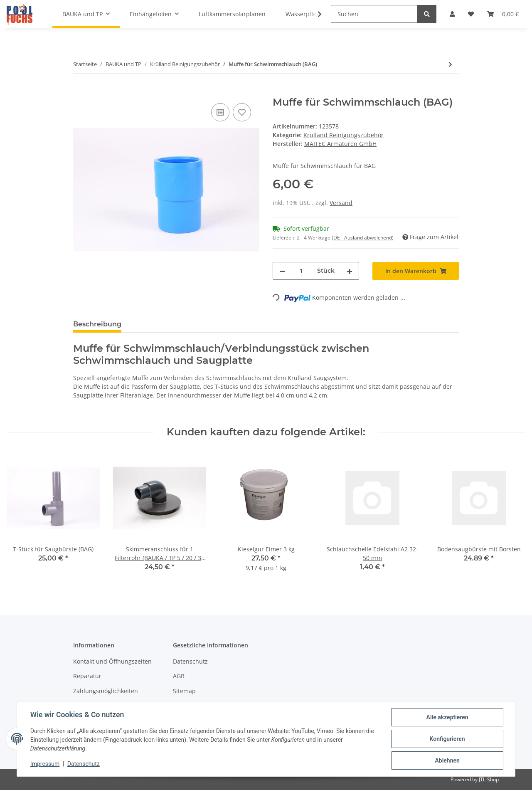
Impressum (45, 764)
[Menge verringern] (282, 271)
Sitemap (184, 691)
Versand (341, 203)
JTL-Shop (489, 779)
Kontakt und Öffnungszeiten (112, 661)
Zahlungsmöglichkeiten (106, 691)
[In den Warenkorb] (80, 92)
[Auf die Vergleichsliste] (220, 112)
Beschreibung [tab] (97, 324)
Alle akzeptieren (447, 717)
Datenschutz (190, 661)
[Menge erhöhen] (350, 271)
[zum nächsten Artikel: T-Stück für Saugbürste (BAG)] (450, 64)
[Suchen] (374, 14)
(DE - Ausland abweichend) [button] (363, 238)
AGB (179, 676)
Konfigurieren (447, 739)
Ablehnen (447, 760)
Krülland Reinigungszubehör (344, 135)
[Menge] (301, 271)
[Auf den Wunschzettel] (242, 112)
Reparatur (87, 676)
